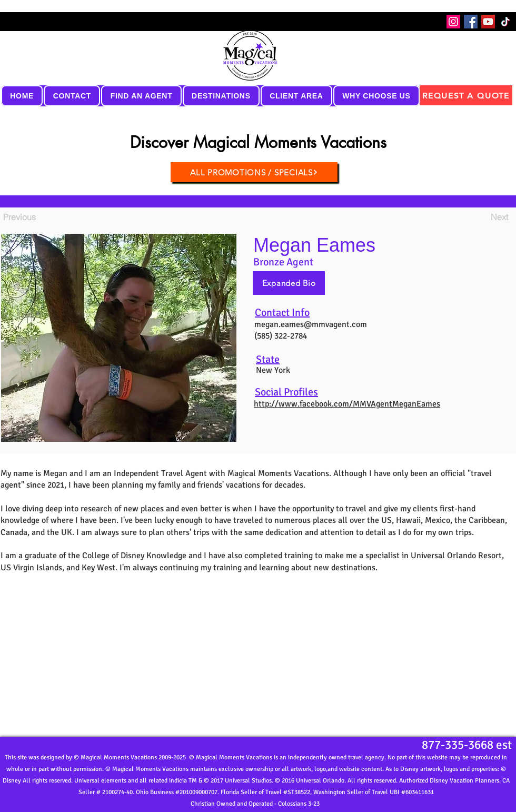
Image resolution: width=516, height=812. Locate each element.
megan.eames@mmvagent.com (311, 324)
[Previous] (38, 217)
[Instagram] (453, 22)
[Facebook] (471, 22)
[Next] (482, 217)
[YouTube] (488, 22)
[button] (72, 96)
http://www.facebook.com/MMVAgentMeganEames (347, 404)
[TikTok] (505, 22)
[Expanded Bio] (289, 283)
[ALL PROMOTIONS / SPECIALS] (254, 172)
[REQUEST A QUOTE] (466, 95)
